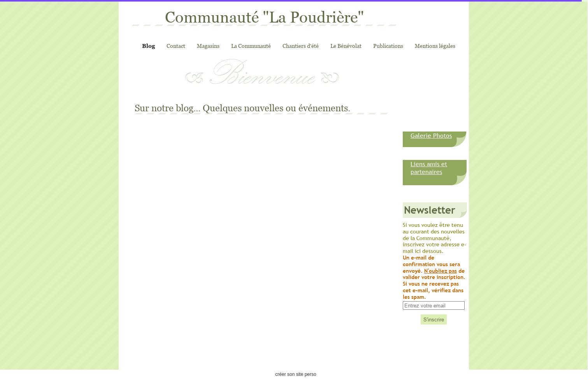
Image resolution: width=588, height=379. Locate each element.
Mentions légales (435, 46)
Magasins (208, 46)
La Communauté (251, 46)
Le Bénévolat (346, 46)
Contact (176, 46)
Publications (388, 46)
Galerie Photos (431, 135)
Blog (148, 46)
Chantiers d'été (301, 46)
